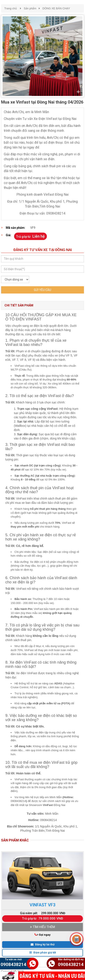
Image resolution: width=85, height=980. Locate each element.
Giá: (9, 235)
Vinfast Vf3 (42, 905)
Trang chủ (11, 8)
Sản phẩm (30, 8)
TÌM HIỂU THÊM (42, 927)
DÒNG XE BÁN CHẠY (56, 8)
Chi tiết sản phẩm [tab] (19, 305)
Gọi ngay (44, 935)
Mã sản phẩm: (16, 228)
